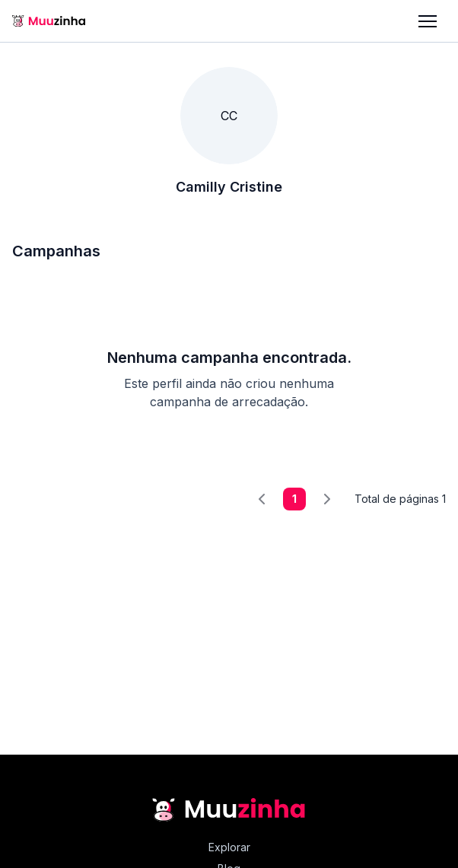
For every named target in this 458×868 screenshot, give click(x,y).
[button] (428, 21)
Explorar (229, 847)
